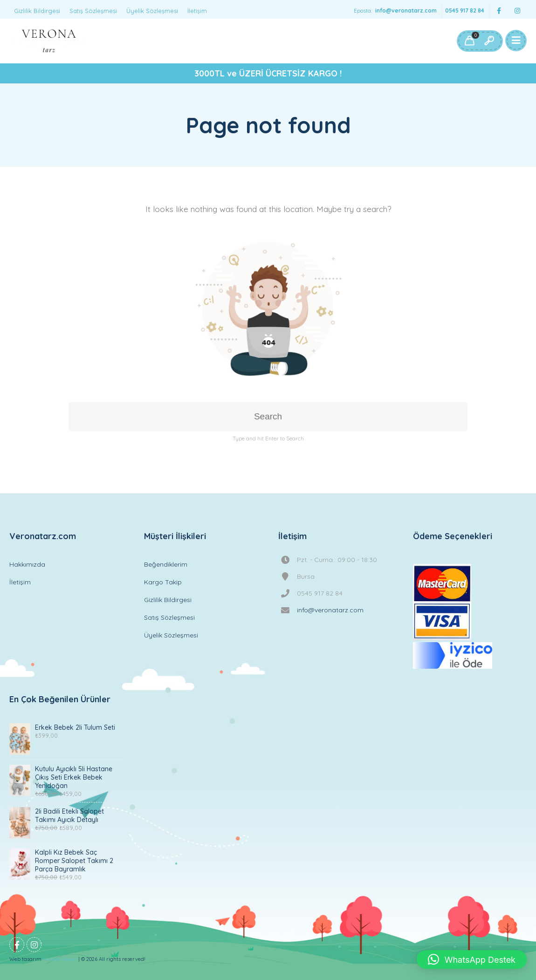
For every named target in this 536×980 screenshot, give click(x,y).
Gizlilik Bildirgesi (37, 11)
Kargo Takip (163, 582)
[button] (472, 959)
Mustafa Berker (60, 959)
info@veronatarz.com (406, 10)
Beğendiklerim (166, 564)
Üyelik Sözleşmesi (152, 11)
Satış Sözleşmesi (93, 11)
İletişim (197, 11)
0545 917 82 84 (465, 10)
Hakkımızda (27, 564)
